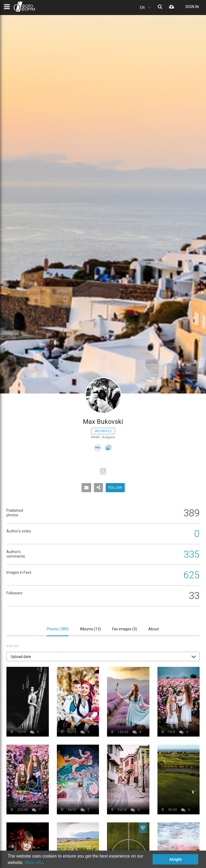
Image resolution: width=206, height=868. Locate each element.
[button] (103, 656)
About (154, 629)
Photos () (58, 629)
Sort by (13, 646)
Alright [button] (175, 859)
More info (34, 863)
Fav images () (125, 629)
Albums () (90, 629)
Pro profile (103, 431)
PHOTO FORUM (24, 7)
